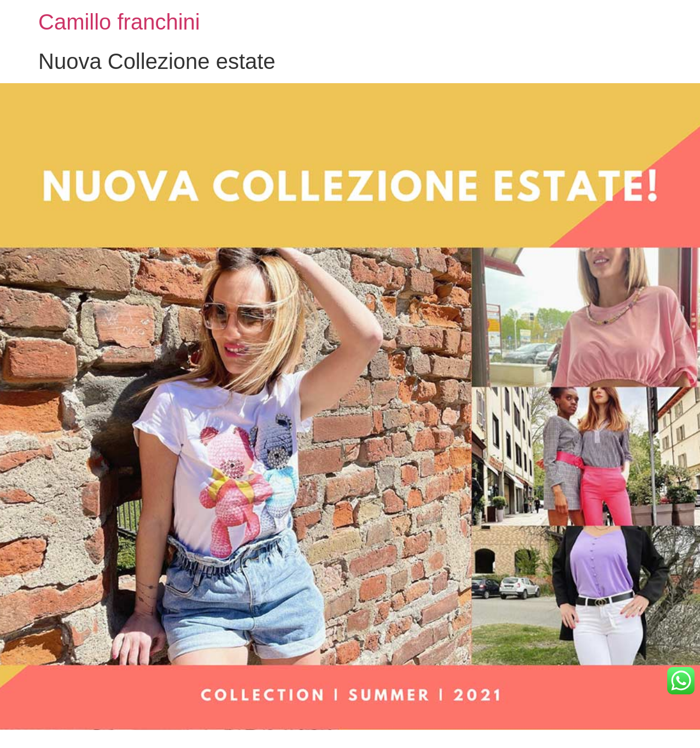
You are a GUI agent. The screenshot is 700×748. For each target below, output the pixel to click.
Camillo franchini (119, 22)
